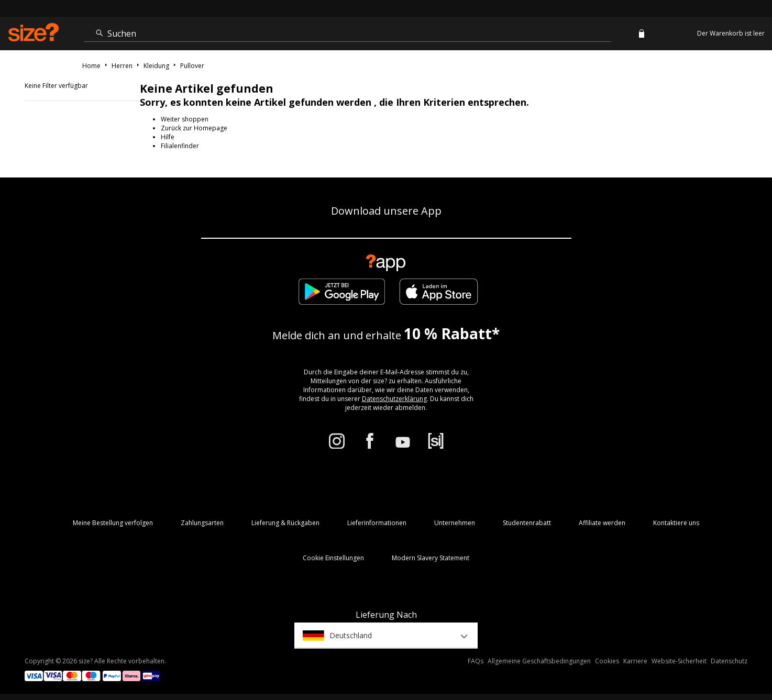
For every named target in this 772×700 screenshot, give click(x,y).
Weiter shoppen (185, 119)
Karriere (635, 661)
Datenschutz (729, 661)
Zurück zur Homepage (194, 128)
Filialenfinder (180, 146)
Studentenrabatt (527, 523)
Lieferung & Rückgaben (285, 523)
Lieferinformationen (377, 523)
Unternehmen (455, 523)
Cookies (607, 661)
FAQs (476, 661)
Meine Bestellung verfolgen (113, 523)
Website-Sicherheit (679, 661)
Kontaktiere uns (676, 523)
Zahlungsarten (202, 523)
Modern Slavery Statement (431, 558)
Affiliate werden (602, 523)
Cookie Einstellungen (333, 558)
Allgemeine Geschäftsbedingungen (539, 661)
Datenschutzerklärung (394, 399)
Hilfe (168, 137)
